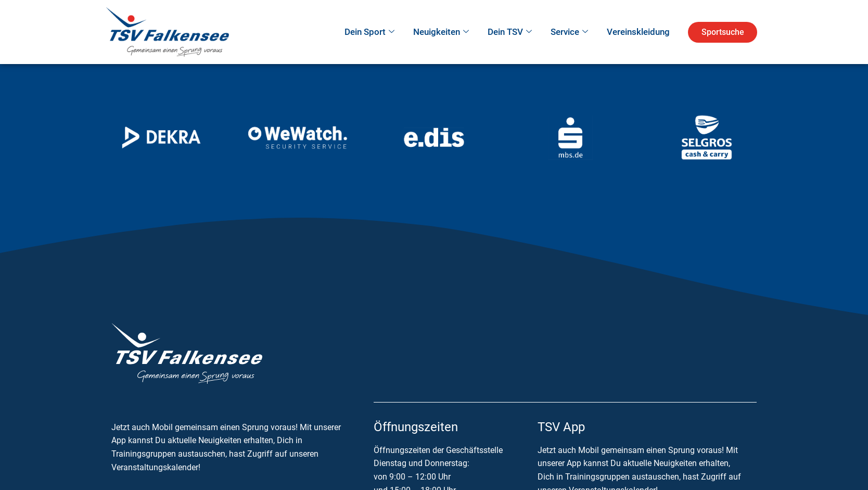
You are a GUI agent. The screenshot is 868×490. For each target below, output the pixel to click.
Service (569, 32)
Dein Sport (369, 32)
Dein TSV (510, 32)
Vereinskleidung (638, 32)
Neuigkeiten (441, 32)
